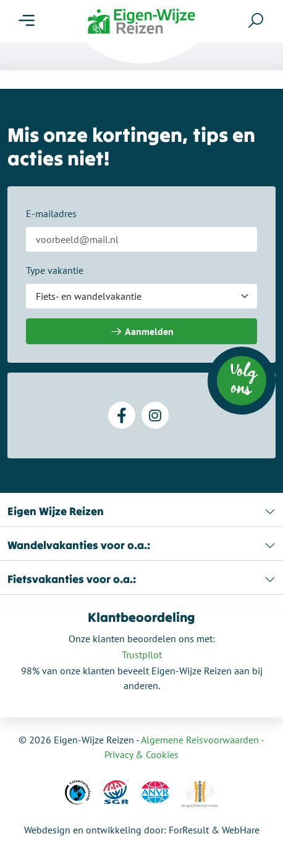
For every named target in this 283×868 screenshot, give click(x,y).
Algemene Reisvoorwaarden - (203, 740)
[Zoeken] (256, 20)
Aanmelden (142, 332)
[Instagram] (155, 415)
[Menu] (27, 21)
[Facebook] (122, 415)
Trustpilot (142, 655)
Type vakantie (55, 270)
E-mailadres (51, 213)
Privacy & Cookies (141, 754)
